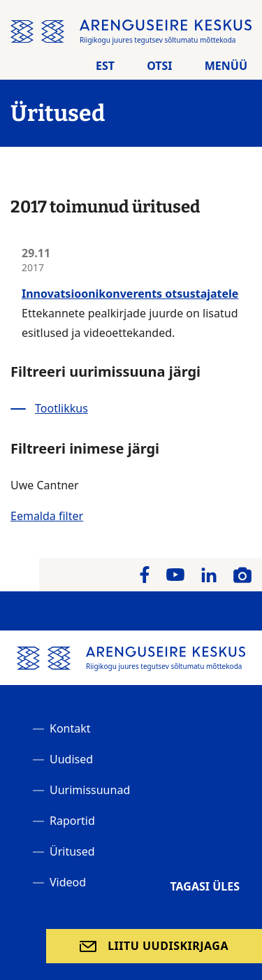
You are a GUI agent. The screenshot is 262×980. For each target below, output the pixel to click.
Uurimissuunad (90, 790)
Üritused (72, 851)
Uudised (71, 759)
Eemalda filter (47, 516)
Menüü (226, 66)
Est (105, 66)
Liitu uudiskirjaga (168, 946)
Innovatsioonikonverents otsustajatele (130, 294)
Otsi (159, 66)
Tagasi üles (205, 886)
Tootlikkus (61, 408)
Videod (68, 882)
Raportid (72, 821)
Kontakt (70, 728)
